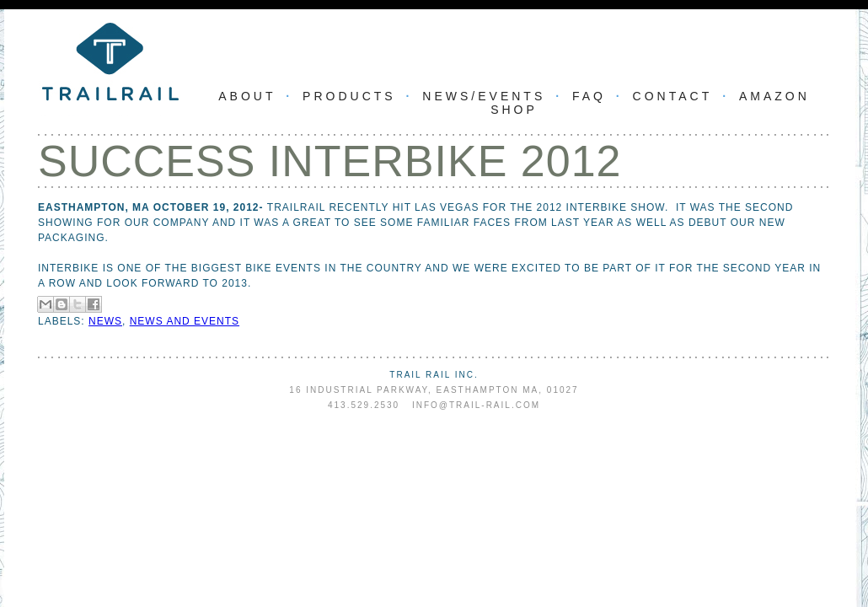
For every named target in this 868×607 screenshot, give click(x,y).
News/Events (484, 96)
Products (349, 96)
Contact (673, 96)
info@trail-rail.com (476, 405)
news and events (185, 321)
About (247, 96)
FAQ (589, 96)
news (105, 321)
